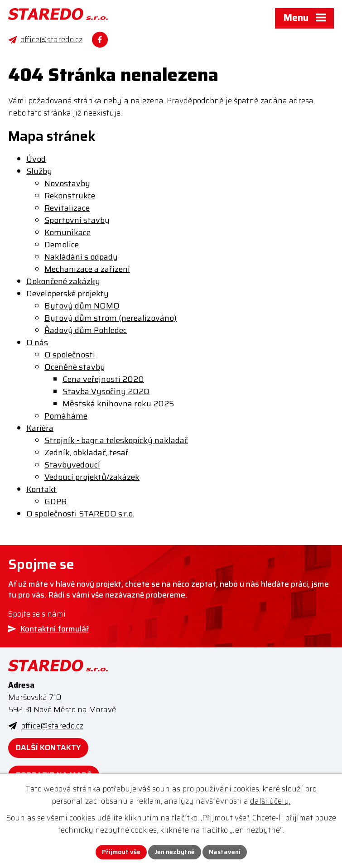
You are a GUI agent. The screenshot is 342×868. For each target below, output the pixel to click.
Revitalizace (67, 208)
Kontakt (41, 489)
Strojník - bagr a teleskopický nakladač (116, 440)
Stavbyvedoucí (72, 465)
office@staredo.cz (52, 726)
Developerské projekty (67, 294)
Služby (39, 171)
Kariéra (40, 428)
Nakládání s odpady (81, 257)
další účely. (270, 801)
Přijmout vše (121, 852)
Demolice (62, 245)
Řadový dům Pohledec (86, 330)
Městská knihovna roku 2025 (118, 404)
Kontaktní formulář (54, 629)
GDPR (55, 502)
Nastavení (225, 852)
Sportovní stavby (77, 220)
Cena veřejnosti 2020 (103, 379)
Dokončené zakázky (63, 281)
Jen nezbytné (175, 852)
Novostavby (67, 183)
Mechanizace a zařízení (87, 269)
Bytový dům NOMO (82, 306)
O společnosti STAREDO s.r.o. (80, 514)
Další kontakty (48, 747)
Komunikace (67, 232)
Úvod (36, 159)
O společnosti (70, 355)
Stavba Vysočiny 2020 (106, 391)
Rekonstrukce (70, 196)
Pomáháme (66, 416)
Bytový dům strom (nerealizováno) (111, 318)
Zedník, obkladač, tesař (87, 453)
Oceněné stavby (75, 367)
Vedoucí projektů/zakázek (92, 477)
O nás (37, 342)
